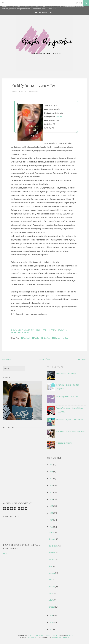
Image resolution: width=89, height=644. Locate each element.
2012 (51, 615)
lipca (51, 566)
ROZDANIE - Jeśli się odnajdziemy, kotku (71, 431)
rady (53, 330)
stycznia (52, 607)
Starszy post (82, 359)
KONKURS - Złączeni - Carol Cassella (70, 420)
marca (51, 593)
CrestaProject (32, 638)
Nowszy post (7, 359)
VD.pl (5, 554)
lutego (51, 600)
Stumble (56, 338)
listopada (52, 539)
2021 (51, 472)
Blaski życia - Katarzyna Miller (33, 86)
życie (26, 333)
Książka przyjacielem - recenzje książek (43, 636)
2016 (51, 506)
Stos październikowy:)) (64, 443)
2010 (51, 629)
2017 (51, 499)
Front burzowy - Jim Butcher (66, 373)
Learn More (41, 13)
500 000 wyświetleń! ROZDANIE (67, 396)
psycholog (36, 330)
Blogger (70, 636)
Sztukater (59, 117)
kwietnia (52, 587)
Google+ (46, 338)
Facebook (25, 338)
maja (51, 580)
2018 (51, 492)
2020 (51, 479)
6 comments (35, 91)
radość (46, 330)
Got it (52, 13)
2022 (51, 465)
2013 (51, 527)
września (52, 553)
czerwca (52, 573)
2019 (51, 485)
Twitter (36, 338)
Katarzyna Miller (22, 330)
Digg (65, 338)
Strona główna (45, 359)
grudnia (52, 532)
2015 (51, 513)
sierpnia (52, 559)
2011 (51, 622)
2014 (51, 520)
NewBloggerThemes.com (61, 638)
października (53, 546)
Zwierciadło (17, 333)
